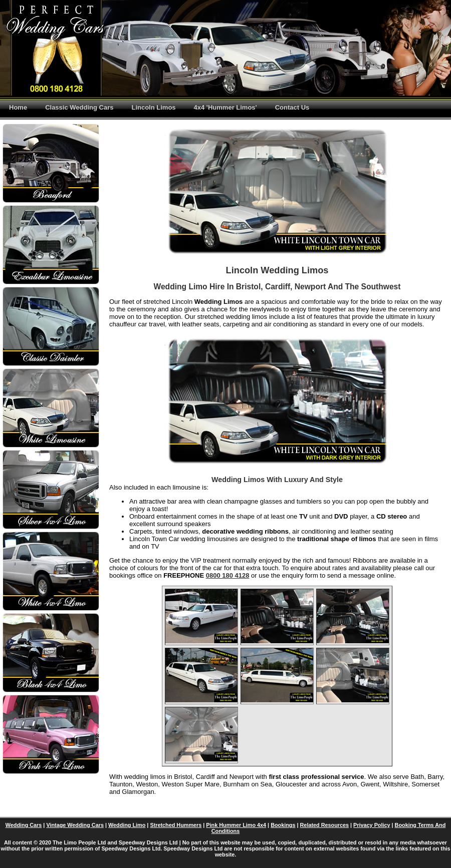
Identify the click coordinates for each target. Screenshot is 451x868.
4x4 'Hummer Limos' (225, 107)
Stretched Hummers (176, 825)
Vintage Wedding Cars (75, 825)
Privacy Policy (372, 825)
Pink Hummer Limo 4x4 (236, 825)
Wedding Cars (24, 825)
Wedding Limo (127, 825)
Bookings (283, 825)
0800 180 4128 (228, 575)
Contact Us (292, 107)
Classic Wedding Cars (79, 107)
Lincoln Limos (153, 107)
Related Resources (325, 825)
